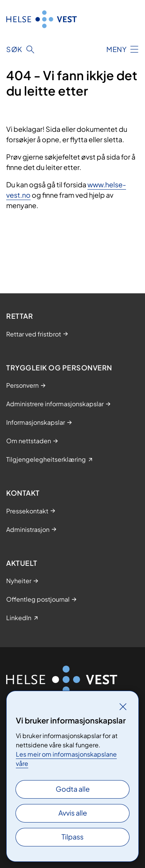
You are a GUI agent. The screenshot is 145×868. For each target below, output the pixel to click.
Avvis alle (73, 813)
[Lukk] (123, 707)
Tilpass (72, 837)
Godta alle (73, 789)
